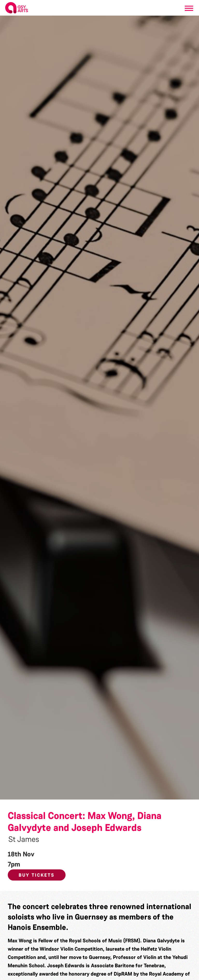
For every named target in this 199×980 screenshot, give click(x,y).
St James (24, 839)
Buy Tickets (37, 875)
